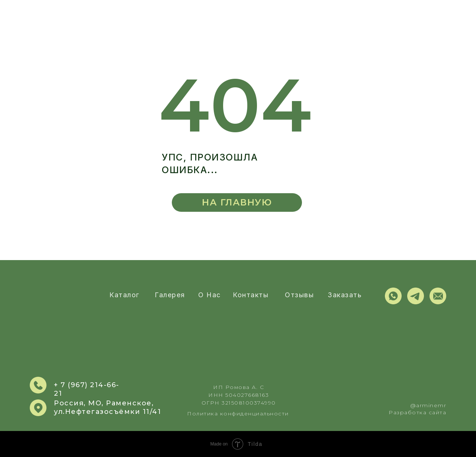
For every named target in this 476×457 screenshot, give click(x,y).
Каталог (124, 295)
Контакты (251, 295)
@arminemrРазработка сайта (417, 409)
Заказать (345, 295)
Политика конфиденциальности (238, 414)
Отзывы (299, 295)
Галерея (170, 295)
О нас (210, 295)
